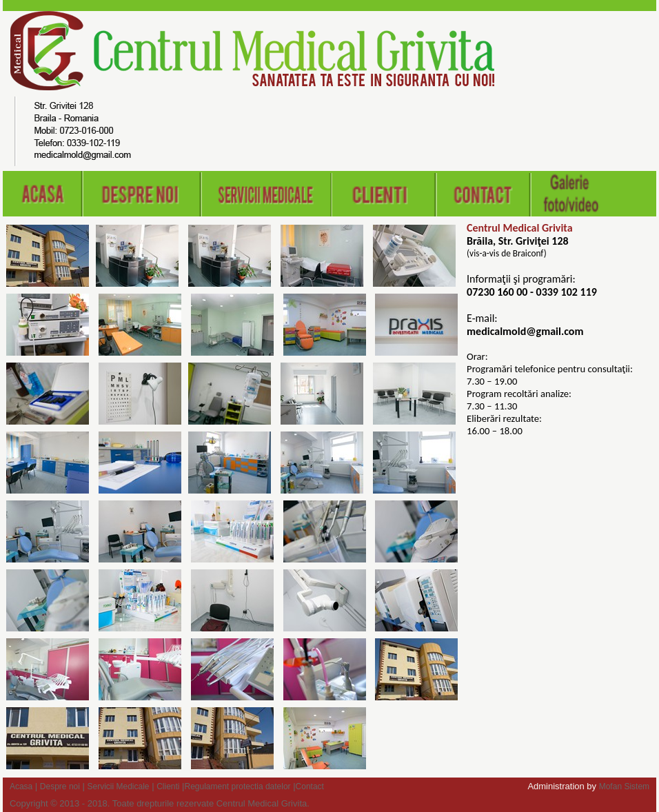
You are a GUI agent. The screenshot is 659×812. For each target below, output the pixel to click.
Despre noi (60, 786)
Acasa (21, 786)
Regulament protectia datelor (238, 786)
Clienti (168, 786)
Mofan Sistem (624, 786)
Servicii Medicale (119, 786)
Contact (310, 786)
